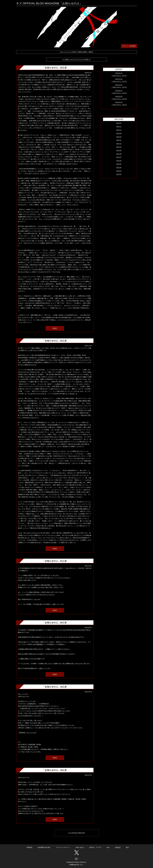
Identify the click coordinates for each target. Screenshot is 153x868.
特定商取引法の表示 (44, 847)
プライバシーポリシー (63, 847)
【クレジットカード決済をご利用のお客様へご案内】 (77, 52)
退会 (127, 847)
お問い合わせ (80, 847)
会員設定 (118, 847)
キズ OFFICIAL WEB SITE (76, 833)
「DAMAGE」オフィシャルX (27, 732)
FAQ (108, 847)
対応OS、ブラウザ (95, 847)
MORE (55, 328)
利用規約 (30, 847)
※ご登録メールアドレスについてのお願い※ (77, 59)
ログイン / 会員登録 (129, 46)
